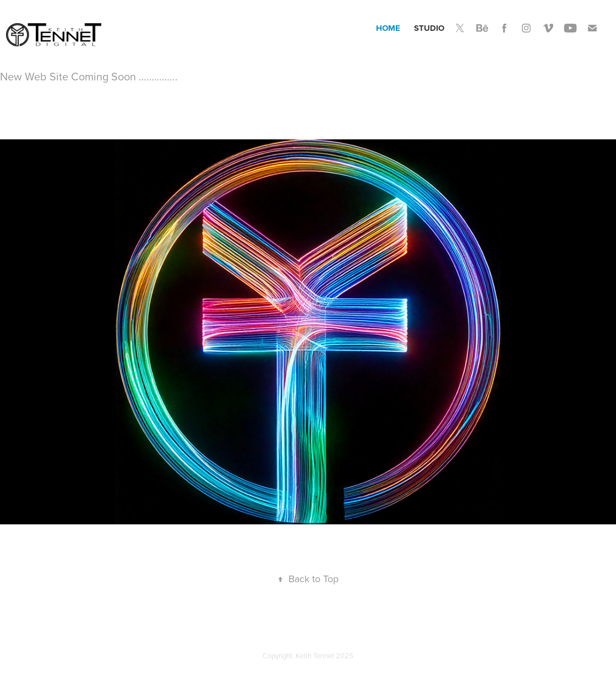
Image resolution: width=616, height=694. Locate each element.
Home (388, 28)
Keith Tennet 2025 (325, 655)
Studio (429, 28)
